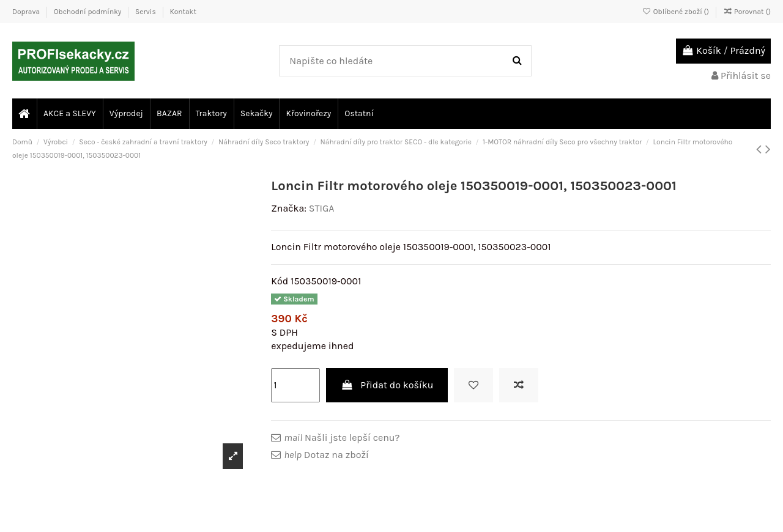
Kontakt (183, 12)
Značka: (289, 208)
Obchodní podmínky (88, 12)
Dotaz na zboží (326, 455)
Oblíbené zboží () (677, 12)
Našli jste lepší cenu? (342, 438)
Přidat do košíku (387, 385)
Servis (147, 12)
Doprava (27, 12)
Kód (280, 281)
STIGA (322, 208)
